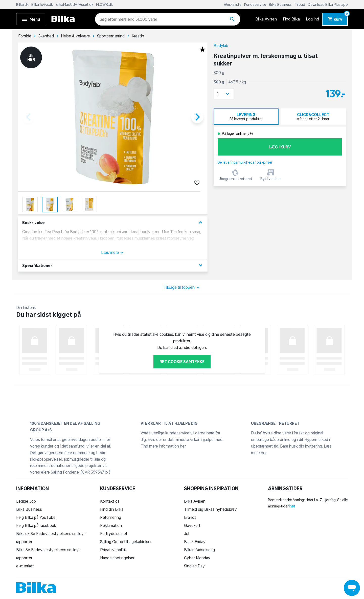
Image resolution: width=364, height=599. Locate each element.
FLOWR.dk (104, 5)
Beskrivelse (113, 223)
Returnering (111, 517)
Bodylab (221, 46)
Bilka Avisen (266, 19)
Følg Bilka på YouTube (36, 517)
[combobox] (109, 19)
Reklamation (111, 525)
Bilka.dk (23, 5)
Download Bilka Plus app (328, 5)
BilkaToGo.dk (42, 5)
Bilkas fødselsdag (199, 550)
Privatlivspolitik (113, 550)
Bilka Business (281, 5)
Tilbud (300, 5)
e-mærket (25, 566)
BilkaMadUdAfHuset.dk (75, 5)
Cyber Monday (197, 558)
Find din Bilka (112, 509)
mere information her (167, 446)
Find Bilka (291, 19)
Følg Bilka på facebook (36, 525)
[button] (224, 94)
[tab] (246, 117)
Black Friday (195, 542)
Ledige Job (26, 501)
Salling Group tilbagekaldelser (126, 542)
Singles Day (194, 566)
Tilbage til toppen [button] (182, 287)
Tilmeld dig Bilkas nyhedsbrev (210, 509)
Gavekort (192, 525)
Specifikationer (113, 265)
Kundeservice (256, 5)
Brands (190, 517)
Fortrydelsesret (114, 534)
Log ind (312, 19)
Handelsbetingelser (117, 558)
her (292, 506)
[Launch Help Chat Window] (352, 588)
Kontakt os (110, 501)
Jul (187, 534)
